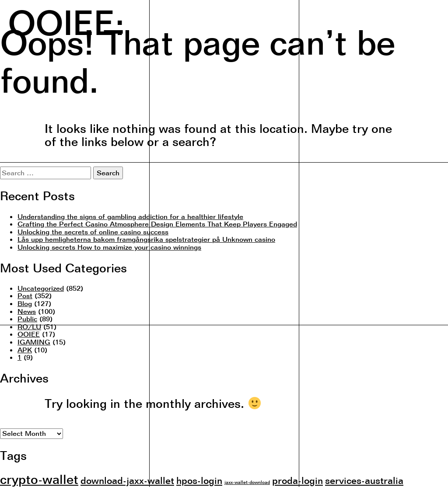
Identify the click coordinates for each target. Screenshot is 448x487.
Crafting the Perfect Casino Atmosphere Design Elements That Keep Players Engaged (157, 224)
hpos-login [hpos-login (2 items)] (199, 480)
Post (25, 296)
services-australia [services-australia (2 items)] (364, 480)
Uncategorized (41, 288)
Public (27, 319)
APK (25, 350)
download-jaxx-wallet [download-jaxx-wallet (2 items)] (127, 480)
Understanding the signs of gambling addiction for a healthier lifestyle (130, 216)
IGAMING (34, 342)
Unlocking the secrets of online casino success (93, 232)
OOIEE (29, 334)
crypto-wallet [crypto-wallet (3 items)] (39, 479)
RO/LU (29, 327)
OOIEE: (66, 21)
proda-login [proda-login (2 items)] (297, 480)
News (27, 311)
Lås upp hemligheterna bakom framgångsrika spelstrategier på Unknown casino (146, 239)
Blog (25, 303)
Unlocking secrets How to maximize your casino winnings (109, 247)
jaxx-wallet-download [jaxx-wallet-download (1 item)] (247, 482)
